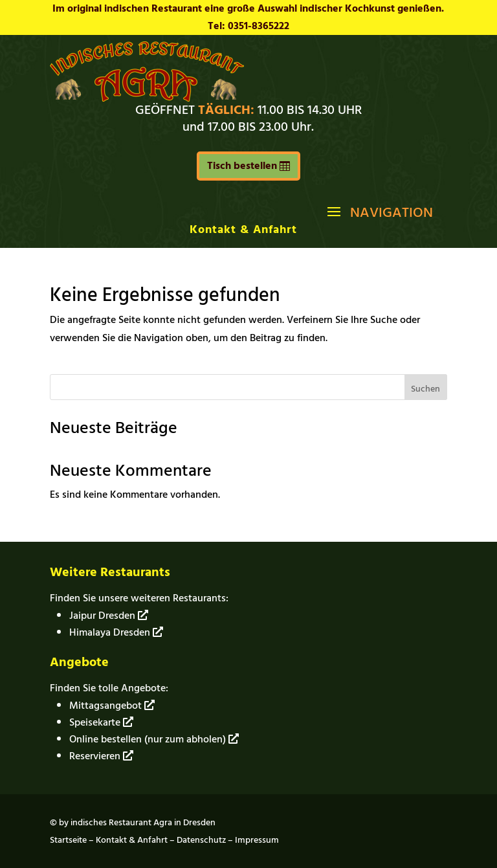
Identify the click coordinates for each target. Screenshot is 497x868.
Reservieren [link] (101, 756)
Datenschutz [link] (201, 840)
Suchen (425, 389)
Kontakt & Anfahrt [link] (243, 229)
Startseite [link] (68, 840)
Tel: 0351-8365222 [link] (248, 26)
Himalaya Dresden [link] (116, 632)
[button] (379, 211)
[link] (147, 98)
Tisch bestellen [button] (242, 166)
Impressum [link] (257, 840)
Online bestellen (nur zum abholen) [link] (154, 739)
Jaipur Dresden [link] (109, 616)
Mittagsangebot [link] (112, 706)
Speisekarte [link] (101, 722)
